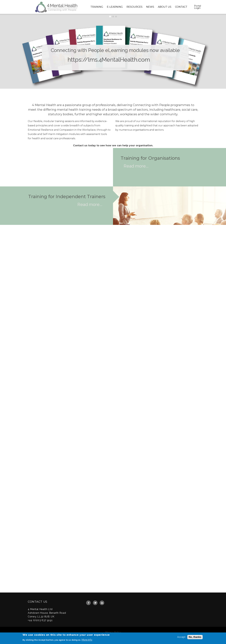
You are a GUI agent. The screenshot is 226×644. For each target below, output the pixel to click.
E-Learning (115, 7)
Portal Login (198, 7)
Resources (134, 7)
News (150, 7)
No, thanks (195, 637)
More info (87, 640)
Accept (181, 637)
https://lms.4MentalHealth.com (109, 60)
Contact (181, 7)
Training (97, 7)
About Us (165, 7)
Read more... (136, 166)
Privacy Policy (113, 632)
